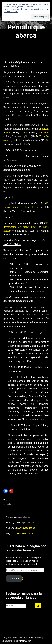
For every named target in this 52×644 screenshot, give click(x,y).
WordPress (36, 638)
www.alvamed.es (25, 533)
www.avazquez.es (26, 528)
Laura (24, 132)
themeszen (26, 641)
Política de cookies (11, 12)
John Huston (32, 207)
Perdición (44, 132)
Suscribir (14, 579)
